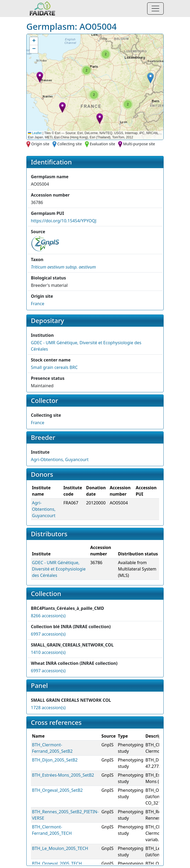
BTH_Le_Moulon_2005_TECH (60, 848)
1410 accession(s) (48, 652)
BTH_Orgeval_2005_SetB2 (57, 790)
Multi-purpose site (139, 144)
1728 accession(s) (48, 708)
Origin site (40, 144)
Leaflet (35, 133)
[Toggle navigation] (155, 8)
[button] (40, 77)
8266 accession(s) (48, 616)
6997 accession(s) (48, 634)
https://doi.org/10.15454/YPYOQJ (64, 221)
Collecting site (69, 144)
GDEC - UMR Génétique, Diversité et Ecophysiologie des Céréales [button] (59, 569)
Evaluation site (102, 144)
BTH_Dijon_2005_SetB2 (55, 760)
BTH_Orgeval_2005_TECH (57, 863)
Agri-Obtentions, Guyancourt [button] (60, 459)
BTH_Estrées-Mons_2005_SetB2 (63, 775)
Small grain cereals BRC (54, 367)
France (38, 304)
